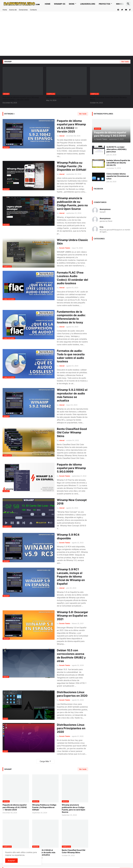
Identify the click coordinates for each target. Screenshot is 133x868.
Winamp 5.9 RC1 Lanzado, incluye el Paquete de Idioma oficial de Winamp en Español (71, 576)
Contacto (33, 10)
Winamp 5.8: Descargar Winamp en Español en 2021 (72, 616)
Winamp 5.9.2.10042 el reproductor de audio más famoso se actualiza (72, 395)
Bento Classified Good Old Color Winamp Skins (108, 99)
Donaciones (23, 10)
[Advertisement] (66, 34)
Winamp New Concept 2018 (72, 502)
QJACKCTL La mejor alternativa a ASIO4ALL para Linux (117, 149)
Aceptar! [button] (11, 861)
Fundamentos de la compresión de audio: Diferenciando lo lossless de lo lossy (71, 317)
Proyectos (104, 4)
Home (48, 4)
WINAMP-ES (60, 4)
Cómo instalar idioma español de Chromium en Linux (118, 176)
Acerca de (13, 10)
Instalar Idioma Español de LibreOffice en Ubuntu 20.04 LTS (118, 163)
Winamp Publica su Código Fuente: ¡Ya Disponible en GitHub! (72, 166)
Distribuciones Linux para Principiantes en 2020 (71, 728)
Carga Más (44, 761)
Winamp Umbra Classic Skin (59, 97)
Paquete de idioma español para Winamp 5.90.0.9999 (71, 468)
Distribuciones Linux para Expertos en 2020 (72, 694)
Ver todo (125, 62)
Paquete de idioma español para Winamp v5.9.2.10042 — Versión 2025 (21, 99)
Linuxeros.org (88, 4)
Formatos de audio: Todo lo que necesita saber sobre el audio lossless (71, 356)
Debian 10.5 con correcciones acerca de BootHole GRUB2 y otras (71, 656)
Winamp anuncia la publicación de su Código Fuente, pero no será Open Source (72, 203)
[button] (122, 4)
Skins (72, 4)
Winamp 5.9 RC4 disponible (68, 536)
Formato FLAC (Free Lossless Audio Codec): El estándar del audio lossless (72, 278)
